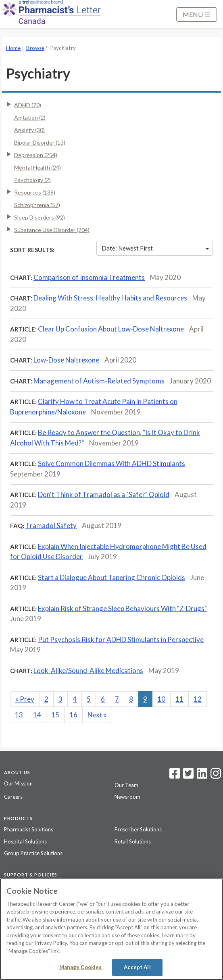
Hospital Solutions (25, 841)
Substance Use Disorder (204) (52, 230)
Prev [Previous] (25, 699)
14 (37, 715)
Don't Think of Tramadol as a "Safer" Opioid (104, 494)
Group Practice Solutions (33, 853)
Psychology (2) (32, 180)
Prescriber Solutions (138, 829)
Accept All (137, 967)
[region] (111, 929)
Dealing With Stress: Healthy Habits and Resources (110, 298)
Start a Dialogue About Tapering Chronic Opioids (111, 577)
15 (55, 715)
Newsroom (127, 797)
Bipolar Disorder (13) (40, 142)
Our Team (126, 785)
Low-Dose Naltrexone (66, 360)
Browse (35, 48)
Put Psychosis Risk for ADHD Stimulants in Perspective (121, 639)
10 (161, 699)
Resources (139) (35, 192)
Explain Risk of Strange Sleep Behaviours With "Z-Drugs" (122, 608)
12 (198, 699)
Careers (13, 797)
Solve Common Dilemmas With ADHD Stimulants (111, 463)
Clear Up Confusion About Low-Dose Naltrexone (111, 329)
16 (73, 715)
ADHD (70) (28, 105)
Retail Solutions (133, 841)
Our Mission (18, 783)
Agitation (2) (30, 117)
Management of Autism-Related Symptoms (99, 381)
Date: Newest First (155, 248)
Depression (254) (36, 155)
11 (179, 699)
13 (19, 715)
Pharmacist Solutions (29, 829)
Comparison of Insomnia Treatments (89, 277)
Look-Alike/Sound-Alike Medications (88, 670)
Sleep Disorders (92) (40, 217)
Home (13, 48)
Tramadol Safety (51, 525)
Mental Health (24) (38, 167)
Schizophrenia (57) (37, 205)
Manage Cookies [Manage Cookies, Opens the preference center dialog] (81, 967)
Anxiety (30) (29, 130)
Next (97, 715)
